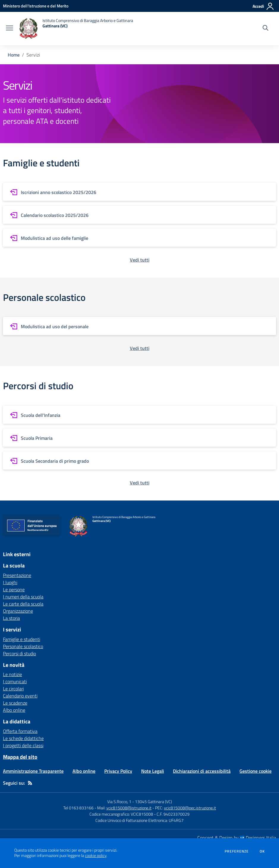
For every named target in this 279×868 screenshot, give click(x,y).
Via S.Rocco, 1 (119, 801)
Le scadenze (15, 703)
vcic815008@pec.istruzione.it (190, 808)
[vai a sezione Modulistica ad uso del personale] (139, 326)
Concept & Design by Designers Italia (237, 838)
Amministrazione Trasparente (33, 771)
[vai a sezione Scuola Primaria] (139, 438)
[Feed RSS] (30, 783)
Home (14, 55)
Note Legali (153, 771)
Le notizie (12, 674)
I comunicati (15, 681)
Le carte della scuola (23, 604)
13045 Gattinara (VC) (153, 801)
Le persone (14, 589)
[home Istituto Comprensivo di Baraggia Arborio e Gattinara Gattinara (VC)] (76, 29)
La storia (11, 618)
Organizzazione (18, 611)
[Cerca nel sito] (265, 29)
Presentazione (17, 575)
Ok (262, 851)
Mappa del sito (20, 757)
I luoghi (10, 582)
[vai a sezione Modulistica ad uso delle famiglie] (139, 238)
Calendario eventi (20, 696)
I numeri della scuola (23, 597)
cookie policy (96, 856)
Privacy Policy (118, 771)
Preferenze (237, 851)
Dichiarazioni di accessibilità (202, 771)
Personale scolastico (23, 646)
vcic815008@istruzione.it (129, 808)
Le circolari (13, 689)
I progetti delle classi (23, 745)
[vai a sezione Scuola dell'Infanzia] (139, 415)
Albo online (14, 710)
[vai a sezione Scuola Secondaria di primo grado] (139, 460)
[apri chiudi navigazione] (10, 29)
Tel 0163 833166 (78, 808)
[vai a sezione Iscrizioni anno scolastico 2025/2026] (139, 192)
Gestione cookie (256, 771)
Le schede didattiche (23, 738)
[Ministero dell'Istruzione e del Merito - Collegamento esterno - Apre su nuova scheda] (36, 6)
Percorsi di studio (19, 653)
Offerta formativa (20, 731)
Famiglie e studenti (22, 639)
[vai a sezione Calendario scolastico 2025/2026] (139, 215)
